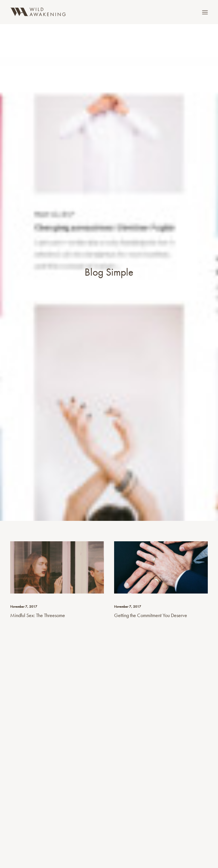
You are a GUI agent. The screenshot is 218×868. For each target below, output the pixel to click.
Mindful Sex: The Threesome (38, 599)
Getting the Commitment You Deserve (151, 599)
